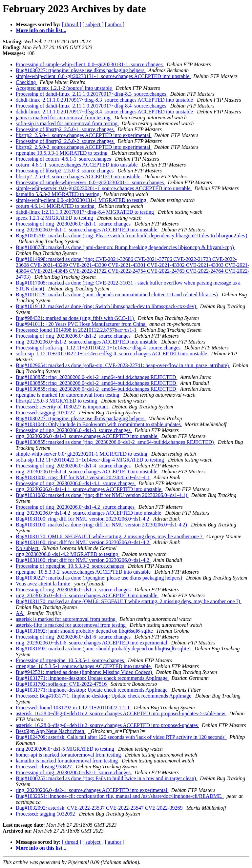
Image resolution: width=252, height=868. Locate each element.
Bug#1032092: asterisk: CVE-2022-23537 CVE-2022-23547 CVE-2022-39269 (100, 808)
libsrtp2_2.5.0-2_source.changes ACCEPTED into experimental (84, 147)
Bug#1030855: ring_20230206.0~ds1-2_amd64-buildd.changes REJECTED (97, 377)
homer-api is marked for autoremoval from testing (69, 755)
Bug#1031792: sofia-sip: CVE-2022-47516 (62, 684)
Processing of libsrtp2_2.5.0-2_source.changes (65, 141)
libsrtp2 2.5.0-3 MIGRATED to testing (57, 401)
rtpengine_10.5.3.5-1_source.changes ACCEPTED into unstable (84, 666)
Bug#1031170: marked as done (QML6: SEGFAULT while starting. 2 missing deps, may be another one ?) (129, 601)
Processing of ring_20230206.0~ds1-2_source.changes (74, 336)
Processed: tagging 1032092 (46, 814)
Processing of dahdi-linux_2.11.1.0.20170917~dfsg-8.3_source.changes (92, 94)
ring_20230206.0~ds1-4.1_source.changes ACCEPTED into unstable (89, 489)
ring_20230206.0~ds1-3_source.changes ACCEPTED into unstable (87, 436)
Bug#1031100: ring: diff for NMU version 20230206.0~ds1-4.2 (83, 519)
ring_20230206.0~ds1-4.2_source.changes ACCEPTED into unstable (89, 513)
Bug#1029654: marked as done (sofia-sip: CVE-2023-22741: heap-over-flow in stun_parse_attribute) (123, 365)
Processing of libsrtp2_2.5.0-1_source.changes (65, 129)
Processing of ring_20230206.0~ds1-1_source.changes (74, 224)
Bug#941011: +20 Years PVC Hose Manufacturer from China (81, 324)
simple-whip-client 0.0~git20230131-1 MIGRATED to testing (82, 200)
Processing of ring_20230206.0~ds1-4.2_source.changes (76, 507)
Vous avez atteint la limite (44, 584)
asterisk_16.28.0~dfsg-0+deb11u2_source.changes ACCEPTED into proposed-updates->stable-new (121, 713)
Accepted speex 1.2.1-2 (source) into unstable (64, 88)
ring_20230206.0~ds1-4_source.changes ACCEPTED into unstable (87, 472)
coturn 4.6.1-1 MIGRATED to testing (56, 206)
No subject (28, 548)
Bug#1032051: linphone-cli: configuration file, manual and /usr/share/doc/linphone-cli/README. (120, 796)
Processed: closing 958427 (44, 767)
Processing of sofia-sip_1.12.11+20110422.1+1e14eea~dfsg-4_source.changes (99, 348)
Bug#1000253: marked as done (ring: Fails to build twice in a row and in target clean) (106, 778)
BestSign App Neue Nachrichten (51, 731)
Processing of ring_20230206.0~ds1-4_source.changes (74, 466)
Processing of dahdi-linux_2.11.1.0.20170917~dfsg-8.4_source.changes (92, 106)
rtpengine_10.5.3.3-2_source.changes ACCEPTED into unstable (84, 572)
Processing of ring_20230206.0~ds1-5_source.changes (74, 590)
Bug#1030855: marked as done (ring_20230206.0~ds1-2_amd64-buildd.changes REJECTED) (115, 442)
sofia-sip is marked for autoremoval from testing (67, 123)
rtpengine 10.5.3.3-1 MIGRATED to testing (62, 153)
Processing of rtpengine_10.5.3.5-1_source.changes (71, 660)
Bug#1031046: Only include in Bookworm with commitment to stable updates (99, 424)
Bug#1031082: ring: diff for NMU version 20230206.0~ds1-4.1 (83, 477)
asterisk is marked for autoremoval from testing (66, 619)
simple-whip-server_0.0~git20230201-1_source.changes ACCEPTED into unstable (104, 188)
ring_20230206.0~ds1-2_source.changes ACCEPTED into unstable (87, 342)
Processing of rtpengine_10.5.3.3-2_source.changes (71, 566)
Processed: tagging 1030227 (46, 413)
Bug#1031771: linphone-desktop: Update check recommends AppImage (92, 678)
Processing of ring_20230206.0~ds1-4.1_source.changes (76, 483)
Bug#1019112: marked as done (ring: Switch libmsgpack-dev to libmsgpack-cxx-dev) (107, 306)
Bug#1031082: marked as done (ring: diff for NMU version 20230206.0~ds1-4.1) (102, 495)
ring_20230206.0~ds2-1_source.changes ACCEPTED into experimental (92, 790)
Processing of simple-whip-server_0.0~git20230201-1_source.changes (90, 182)
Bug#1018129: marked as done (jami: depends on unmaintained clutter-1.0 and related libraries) (117, 295)
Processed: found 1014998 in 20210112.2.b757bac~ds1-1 (77, 330)
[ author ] (115, 24)
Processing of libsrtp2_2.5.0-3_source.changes (65, 171)
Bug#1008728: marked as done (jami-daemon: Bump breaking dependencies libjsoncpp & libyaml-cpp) (126, 247)
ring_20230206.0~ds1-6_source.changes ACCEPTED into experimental (92, 643)
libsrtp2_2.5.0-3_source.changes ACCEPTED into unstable (79, 177)
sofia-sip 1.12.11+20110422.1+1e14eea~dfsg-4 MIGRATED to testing (91, 460)
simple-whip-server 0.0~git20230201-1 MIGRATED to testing (82, 454)
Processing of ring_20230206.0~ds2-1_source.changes (74, 772)
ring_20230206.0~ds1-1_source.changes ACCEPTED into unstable (87, 230)
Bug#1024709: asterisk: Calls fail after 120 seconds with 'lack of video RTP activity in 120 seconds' (121, 737)
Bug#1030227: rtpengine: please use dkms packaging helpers (81, 70)
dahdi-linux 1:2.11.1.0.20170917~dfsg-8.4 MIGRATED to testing (85, 212)
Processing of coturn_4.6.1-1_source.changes (64, 159)
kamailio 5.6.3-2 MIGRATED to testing (58, 194)
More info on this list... (41, 30)
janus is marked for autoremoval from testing (64, 118)
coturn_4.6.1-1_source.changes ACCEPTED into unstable (77, 165)
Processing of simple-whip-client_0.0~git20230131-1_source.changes (90, 64)
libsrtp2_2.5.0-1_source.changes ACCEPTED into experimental (84, 135)
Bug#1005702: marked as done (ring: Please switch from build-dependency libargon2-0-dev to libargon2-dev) (131, 236)
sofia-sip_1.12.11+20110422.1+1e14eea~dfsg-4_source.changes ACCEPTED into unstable (112, 354)
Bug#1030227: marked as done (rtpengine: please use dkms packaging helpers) (100, 578)
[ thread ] (72, 24)
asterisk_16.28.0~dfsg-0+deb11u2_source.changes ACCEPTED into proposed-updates (107, 725)
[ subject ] (93, 24)
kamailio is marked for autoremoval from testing (67, 761)
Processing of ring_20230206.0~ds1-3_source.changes (74, 430)
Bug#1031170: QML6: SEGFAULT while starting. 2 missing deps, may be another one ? (110, 536)
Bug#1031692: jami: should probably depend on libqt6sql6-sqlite (85, 631)
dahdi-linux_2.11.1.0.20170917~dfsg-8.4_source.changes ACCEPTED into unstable (105, 112)
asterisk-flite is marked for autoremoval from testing (71, 625)
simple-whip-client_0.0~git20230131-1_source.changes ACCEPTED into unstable (103, 76)
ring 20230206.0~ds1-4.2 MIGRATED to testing (68, 554)
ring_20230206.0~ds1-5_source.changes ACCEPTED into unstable (87, 595)
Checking (26, 82)
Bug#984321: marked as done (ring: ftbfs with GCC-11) (75, 318)
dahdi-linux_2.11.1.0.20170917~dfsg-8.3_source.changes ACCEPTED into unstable (105, 100)
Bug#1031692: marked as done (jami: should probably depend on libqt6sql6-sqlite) (104, 649)
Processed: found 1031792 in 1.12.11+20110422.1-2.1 (73, 708)
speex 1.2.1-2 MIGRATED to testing (55, 218)
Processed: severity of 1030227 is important (63, 407)
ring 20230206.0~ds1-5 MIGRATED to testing (66, 749)
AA (20, 613)
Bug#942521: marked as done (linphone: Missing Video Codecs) (84, 672)
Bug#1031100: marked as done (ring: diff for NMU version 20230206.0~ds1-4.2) (102, 525)
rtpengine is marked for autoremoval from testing (68, 395)
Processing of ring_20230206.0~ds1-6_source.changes (74, 637)
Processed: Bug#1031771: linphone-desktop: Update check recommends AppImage (104, 696)
